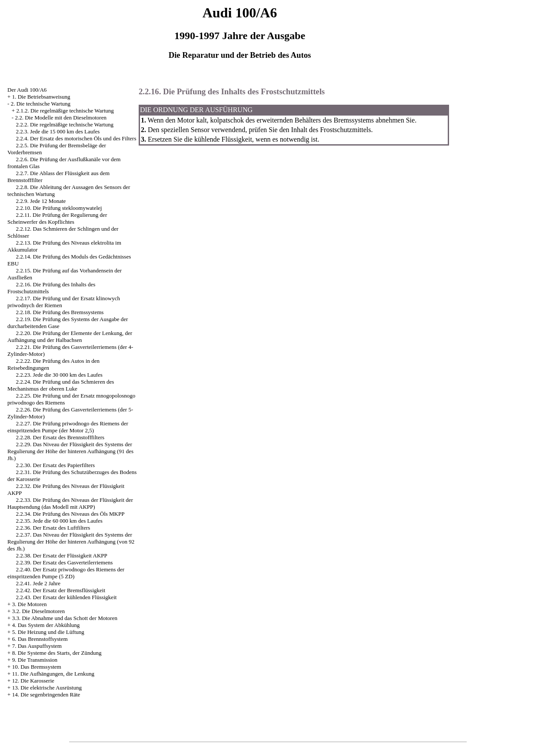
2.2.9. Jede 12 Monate (41, 201)
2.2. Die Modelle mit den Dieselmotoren (60, 118)
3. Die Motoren (30, 604)
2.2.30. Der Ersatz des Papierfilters (56, 465)
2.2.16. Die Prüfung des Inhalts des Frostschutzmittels (232, 91)
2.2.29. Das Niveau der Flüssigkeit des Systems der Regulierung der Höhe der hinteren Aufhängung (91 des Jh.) (70, 451)
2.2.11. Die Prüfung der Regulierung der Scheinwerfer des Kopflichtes (57, 218)
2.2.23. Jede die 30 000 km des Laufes (59, 375)
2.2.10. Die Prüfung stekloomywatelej (59, 208)
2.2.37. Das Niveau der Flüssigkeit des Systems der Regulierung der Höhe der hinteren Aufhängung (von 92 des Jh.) (71, 542)
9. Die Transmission (35, 660)
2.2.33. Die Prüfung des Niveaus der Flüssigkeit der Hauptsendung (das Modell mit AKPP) (70, 503)
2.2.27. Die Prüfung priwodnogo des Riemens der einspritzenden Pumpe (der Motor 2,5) (68, 427)
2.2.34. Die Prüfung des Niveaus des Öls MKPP (70, 514)
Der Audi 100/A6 (27, 90)
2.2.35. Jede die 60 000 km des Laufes (59, 521)
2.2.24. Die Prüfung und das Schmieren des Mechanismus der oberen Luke (61, 385)
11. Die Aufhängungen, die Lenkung (53, 674)
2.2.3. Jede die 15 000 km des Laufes (58, 131)
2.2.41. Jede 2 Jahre (38, 583)
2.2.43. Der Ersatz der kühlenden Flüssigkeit (67, 597)
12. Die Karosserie (33, 681)
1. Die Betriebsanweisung (41, 97)
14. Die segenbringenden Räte (46, 695)
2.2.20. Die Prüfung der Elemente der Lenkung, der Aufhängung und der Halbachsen (70, 337)
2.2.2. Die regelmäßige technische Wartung (65, 124)
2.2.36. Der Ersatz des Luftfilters (53, 528)
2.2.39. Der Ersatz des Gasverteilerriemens (65, 562)
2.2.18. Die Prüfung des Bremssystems (60, 312)
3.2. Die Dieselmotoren (38, 611)
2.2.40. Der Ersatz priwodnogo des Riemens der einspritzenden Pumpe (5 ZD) (66, 573)
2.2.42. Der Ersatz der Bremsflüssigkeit (61, 590)
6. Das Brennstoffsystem (40, 639)
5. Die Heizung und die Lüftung (48, 632)
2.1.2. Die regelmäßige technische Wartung (65, 111)
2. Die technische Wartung (41, 104)
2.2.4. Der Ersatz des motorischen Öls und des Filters (76, 138)
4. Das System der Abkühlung (46, 625)
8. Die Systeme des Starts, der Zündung (57, 653)
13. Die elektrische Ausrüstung (47, 688)
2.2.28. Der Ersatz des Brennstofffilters (60, 437)
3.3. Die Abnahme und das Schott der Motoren (65, 618)
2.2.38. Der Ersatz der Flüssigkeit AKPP (62, 555)
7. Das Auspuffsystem (37, 646)
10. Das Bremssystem (37, 667)
